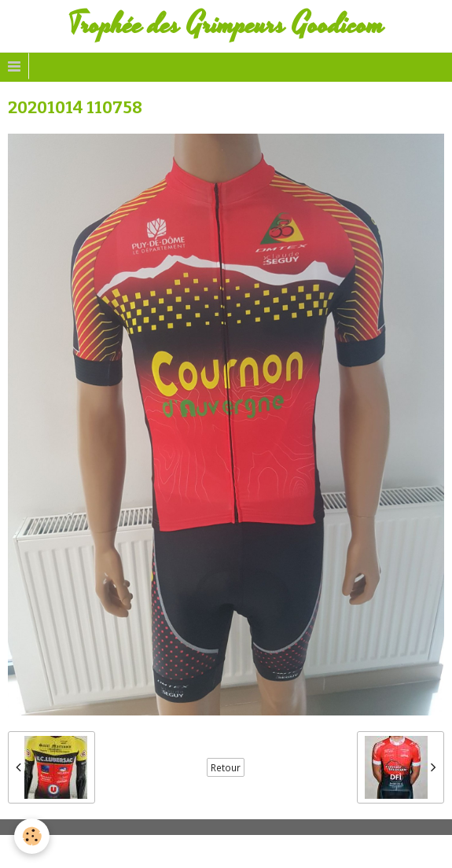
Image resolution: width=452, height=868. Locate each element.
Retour (226, 767)
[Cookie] (32, 836)
